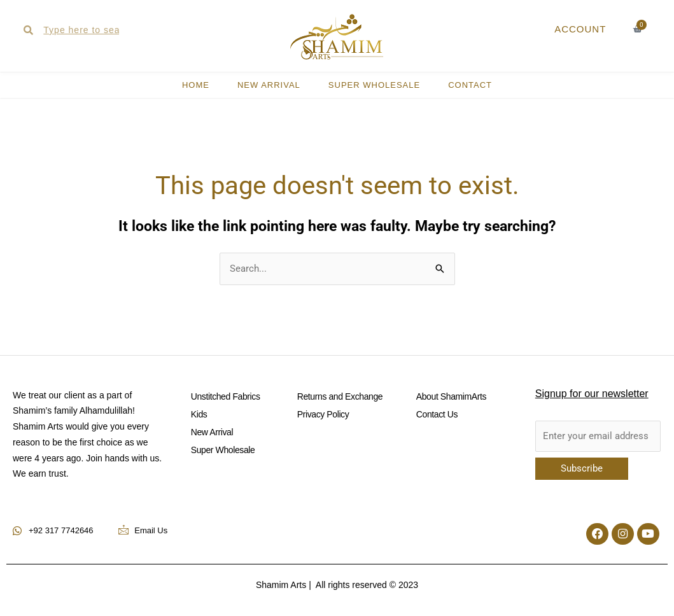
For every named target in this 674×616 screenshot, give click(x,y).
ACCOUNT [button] (580, 29)
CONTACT (470, 85)
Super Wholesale (374, 85)
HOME (196, 85)
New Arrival (269, 85)
